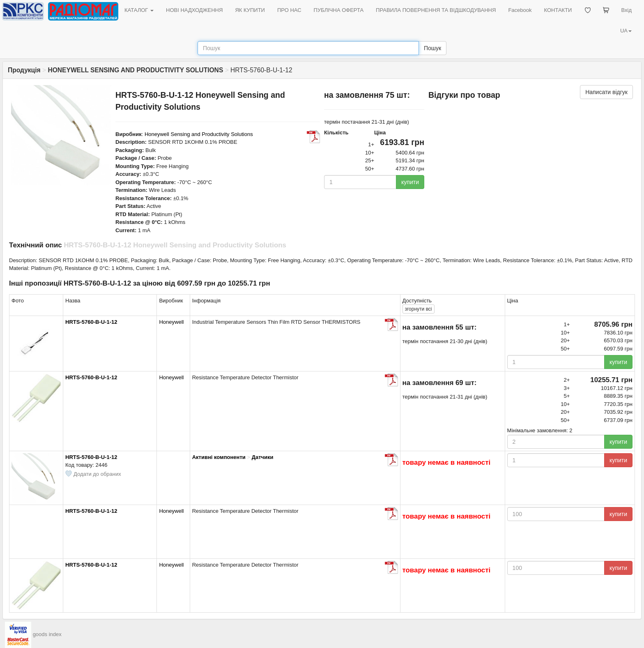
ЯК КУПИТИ (250, 10)
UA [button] (626, 31)
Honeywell (171, 322)
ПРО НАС (289, 10)
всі (419, 309)
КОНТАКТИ (558, 10)
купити (410, 182)
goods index (47, 634)
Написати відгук (606, 92)
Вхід (627, 10)
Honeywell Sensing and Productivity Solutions (199, 134)
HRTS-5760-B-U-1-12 (91, 322)
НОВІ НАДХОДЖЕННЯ (194, 10)
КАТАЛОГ (139, 10)
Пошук (432, 48)
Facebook (520, 10)
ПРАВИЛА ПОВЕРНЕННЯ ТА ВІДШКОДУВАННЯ (436, 10)
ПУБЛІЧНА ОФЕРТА (339, 10)
